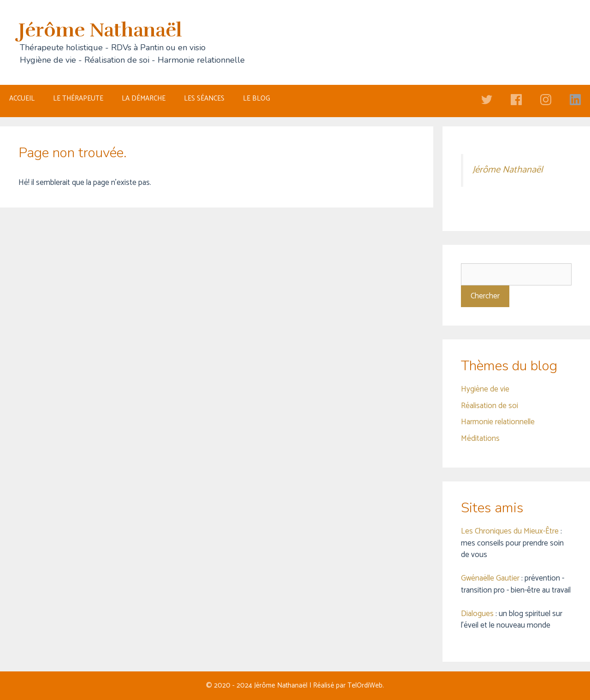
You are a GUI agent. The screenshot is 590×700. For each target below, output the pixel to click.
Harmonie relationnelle (498, 422)
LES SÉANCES (204, 98)
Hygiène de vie (485, 389)
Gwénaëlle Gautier (490, 578)
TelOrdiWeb (365, 685)
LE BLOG (257, 98)
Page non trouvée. (73, 153)
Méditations (480, 439)
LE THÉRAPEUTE (78, 98)
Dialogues (477, 614)
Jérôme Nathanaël (100, 30)
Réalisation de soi (490, 406)
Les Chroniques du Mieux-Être (510, 531)
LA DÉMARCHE (144, 98)
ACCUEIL (22, 98)
